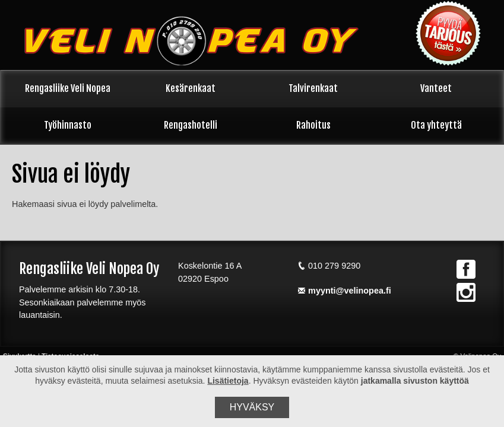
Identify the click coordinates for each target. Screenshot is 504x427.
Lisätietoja (228, 381)
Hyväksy (252, 407)
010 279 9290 (329, 266)
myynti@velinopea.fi (344, 291)
